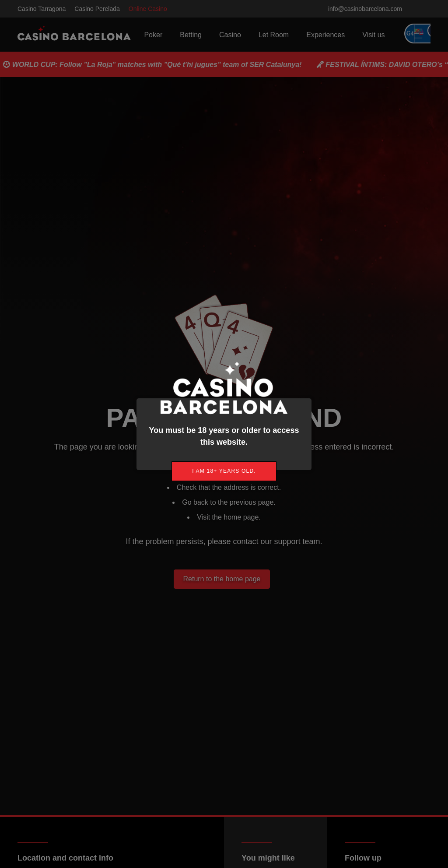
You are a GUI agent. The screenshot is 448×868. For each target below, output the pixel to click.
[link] (224, 471)
